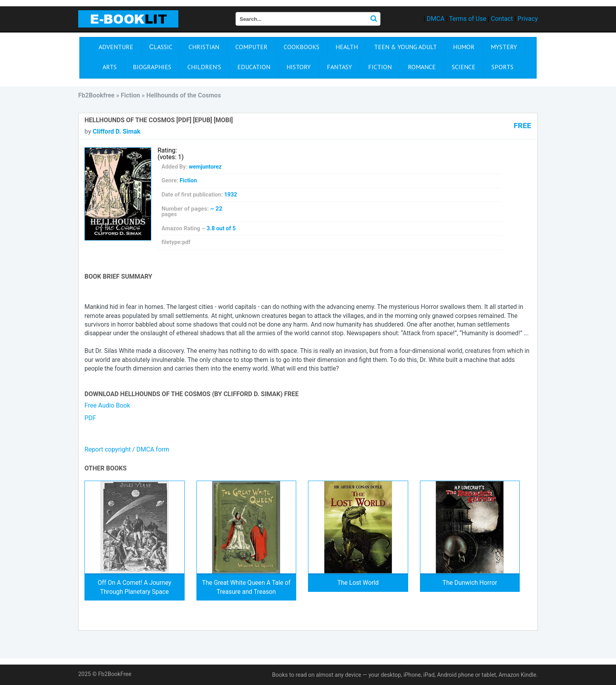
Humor (464, 47)
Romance (422, 67)
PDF (90, 418)
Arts (110, 67)
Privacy (528, 19)
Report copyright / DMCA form (127, 449)
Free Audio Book (107, 405)
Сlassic (161, 47)
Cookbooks (302, 47)
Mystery (504, 47)
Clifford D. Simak (116, 131)
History (299, 67)
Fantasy (339, 67)
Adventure (116, 47)
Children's (204, 67)
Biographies (152, 67)
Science (464, 67)
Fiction (380, 67)
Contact (502, 19)
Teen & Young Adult (405, 47)
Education (254, 67)
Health (347, 47)
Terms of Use (468, 19)
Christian (204, 47)
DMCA (435, 19)
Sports (502, 67)
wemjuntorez (205, 167)
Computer (251, 47)
